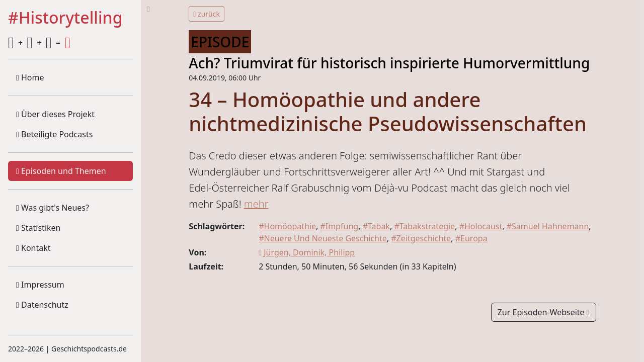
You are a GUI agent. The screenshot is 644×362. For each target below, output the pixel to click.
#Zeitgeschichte (421, 238)
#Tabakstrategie (424, 226)
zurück (207, 14)
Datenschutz (42, 305)
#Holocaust (481, 226)
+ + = (39, 43)
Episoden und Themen (61, 171)
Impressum (40, 285)
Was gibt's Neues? (53, 208)
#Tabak (376, 226)
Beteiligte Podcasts (54, 134)
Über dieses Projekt (55, 114)
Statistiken (38, 228)
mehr (256, 204)
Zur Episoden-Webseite (544, 312)
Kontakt (33, 248)
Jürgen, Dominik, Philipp (307, 252)
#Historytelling (65, 18)
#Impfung (339, 226)
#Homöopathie (287, 226)
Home (30, 77)
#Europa (471, 238)
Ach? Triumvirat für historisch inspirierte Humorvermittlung (389, 63)
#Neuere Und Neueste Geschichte (323, 238)
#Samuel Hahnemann (548, 226)
